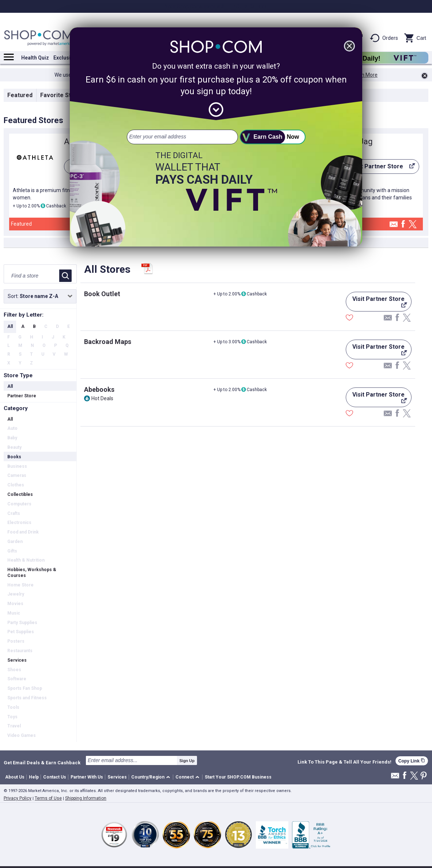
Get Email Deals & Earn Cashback (42, 762)
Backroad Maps (108, 342)
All (10, 326)
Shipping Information (86, 798)
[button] (152, 777)
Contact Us (55, 777)
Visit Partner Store (379, 168)
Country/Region (148, 777)
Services (117, 777)
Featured (20, 95)
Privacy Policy (18, 798)
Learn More (364, 75)
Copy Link (412, 761)
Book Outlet (102, 294)
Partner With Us (87, 777)
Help (34, 777)
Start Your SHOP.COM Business (238, 777)
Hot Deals (102, 398)
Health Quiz (35, 58)
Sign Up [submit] (187, 761)
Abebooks (99, 389)
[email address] (182, 137)
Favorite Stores (62, 95)
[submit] (273, 137)
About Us (15, 777)
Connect (185, 777)
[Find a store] (32, 276)
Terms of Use (48, 798)
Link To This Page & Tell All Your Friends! (344, 762)
